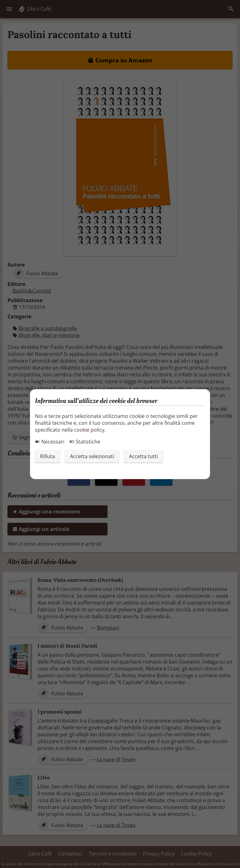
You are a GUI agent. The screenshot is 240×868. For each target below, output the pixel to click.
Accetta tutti (143, 456)
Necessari (50, 442)
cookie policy (89, 430)
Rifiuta (47, 456)
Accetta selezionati (92, 456)
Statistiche (85, 442)
